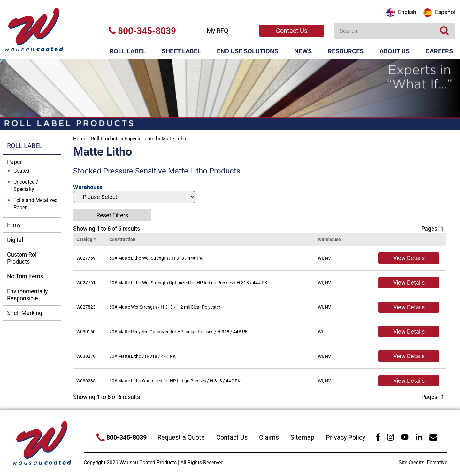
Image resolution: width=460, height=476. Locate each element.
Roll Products (105, 139)
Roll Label (128, 51)
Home (80, 139)
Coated (149, 139)
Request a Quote (181, 437)
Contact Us (292, 31)
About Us (395, 51)
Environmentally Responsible (27, 295)
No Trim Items (25, 276)
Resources (346, 51)
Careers (439, 51)
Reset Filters (112, 215)
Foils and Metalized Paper (35, 204)
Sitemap (302, 437)
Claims (269, 437)
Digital (15, 240)
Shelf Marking (25, 313)
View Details (409, 258)
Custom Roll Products (22, 258)
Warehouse (329, 239)
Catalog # (86, 239)
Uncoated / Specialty (26, 186)
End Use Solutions (248, 51)
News (303, 51)
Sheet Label (181, 51)
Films (14, 225)
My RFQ (218, 31)
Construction (122, 239)
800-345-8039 (142, 31)
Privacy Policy (345, 437)
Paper (131, 139)
